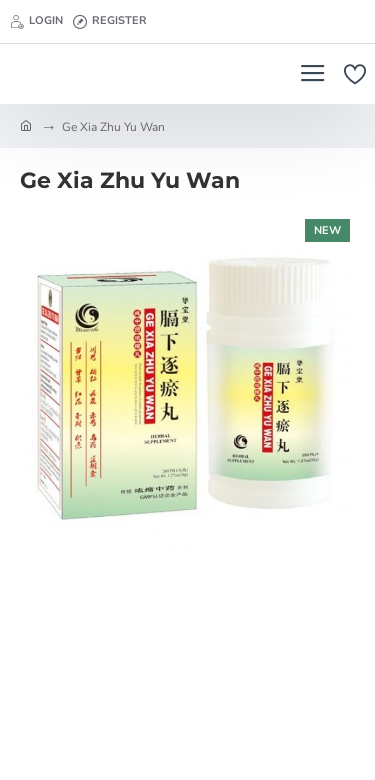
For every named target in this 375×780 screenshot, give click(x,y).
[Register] (110, 22)
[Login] (36, 22)
